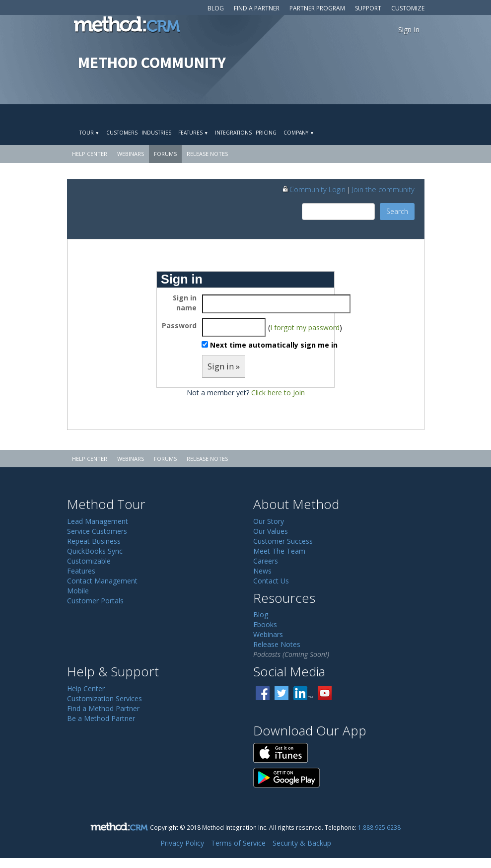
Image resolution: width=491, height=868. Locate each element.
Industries (156, 133)
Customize (408, 8)
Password (179, 325)
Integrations (233, 133)
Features (193, 133)
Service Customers (97, 531)
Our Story (269, 521)
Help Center (90, 154)
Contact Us (271, 581)
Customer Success (283, 541)
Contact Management (102, 581)
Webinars (131, 154)
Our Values (271, 531)
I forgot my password (305, 327)
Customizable (89, 561)
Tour (89, 133)
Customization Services (105, 698)
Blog (216, 8)
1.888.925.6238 (379, 827)
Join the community (383, 189)
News (262, 571)
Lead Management (98, 521)
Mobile (78, 591)
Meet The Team (279, 551)
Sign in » (224, 366)
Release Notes (207, 154)
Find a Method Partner (103, 708)
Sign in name (185, 303)
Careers (266, 561)
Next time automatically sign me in (274, 345)
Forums (165, 154)
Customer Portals (95, 601)
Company (299, 133)
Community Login (314, 189)
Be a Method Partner (101, 718)
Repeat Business (94, 541)
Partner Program (317, 8)
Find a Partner (257, 8)
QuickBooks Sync (95, 551)
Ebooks (265, 624)
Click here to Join (278, 393)
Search (397, 211)
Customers (122, 133)
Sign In (409, 30)
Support (368, 8)
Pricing (266, 133)
